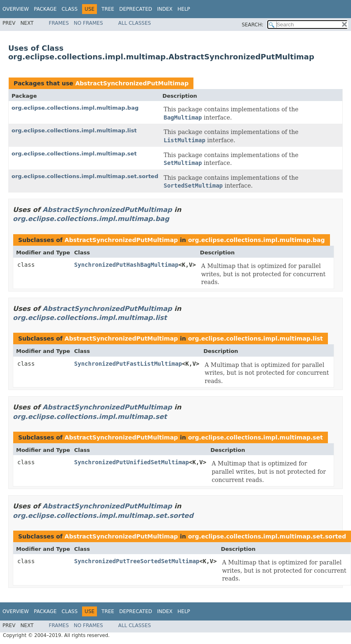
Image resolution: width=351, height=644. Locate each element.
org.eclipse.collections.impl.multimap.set (74, 154)
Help (184, 9)
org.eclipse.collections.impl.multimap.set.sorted (85, 176)
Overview (16, 9)
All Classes (135, 23)
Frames (59, 23)
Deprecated (136, 9)
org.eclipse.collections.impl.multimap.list (74, 130)
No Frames (88, 23)
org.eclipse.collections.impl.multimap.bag (75, 108)
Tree (108, 9)
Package (45, 9)
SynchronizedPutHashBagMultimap (126, 265)
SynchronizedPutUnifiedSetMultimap (132, 462)
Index (165, 9)
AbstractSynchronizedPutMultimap (132, 83)
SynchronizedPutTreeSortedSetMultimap (137, 561)
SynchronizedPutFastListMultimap (128, 364)
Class (69, 9)
